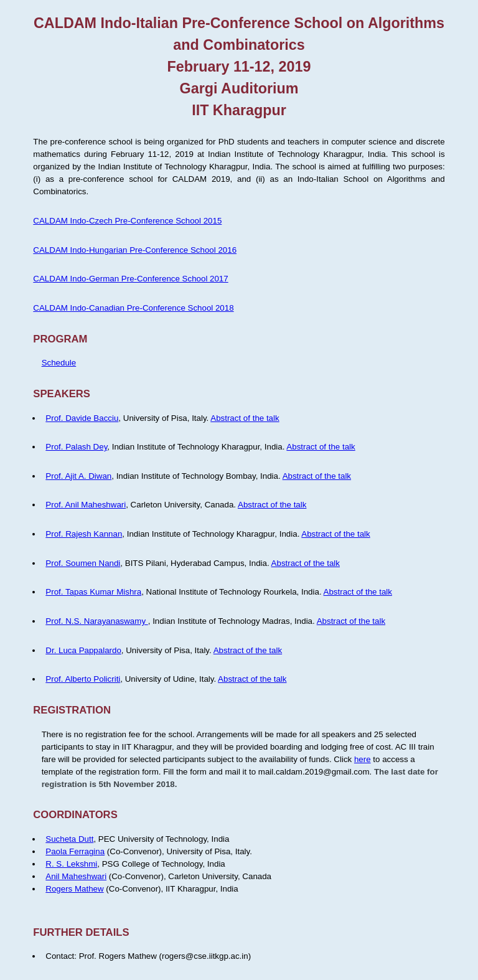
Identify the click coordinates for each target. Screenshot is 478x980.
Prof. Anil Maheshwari (86, 505)
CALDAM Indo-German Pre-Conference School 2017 (130, 279)
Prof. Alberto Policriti (83, 679)
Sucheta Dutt (69, 839)
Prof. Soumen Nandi (83, 563)
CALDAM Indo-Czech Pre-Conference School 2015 (127, 221)
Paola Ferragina (75, 851)
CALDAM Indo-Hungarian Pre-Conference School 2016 (135, 250)
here (363, 759)
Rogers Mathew (74, 889)
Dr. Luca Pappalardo (83, 650)
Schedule (59, 363)
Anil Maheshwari (76, 876)
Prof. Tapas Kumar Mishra (93, 592)
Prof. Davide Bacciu (82, 418)
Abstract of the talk (245, 418)
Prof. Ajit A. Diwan (78, 476)
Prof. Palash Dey (76, 447)
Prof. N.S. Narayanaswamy (96, 621)
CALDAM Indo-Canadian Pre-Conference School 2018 (133, 308)
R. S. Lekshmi (71, 864)
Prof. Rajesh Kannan (84, 534)
